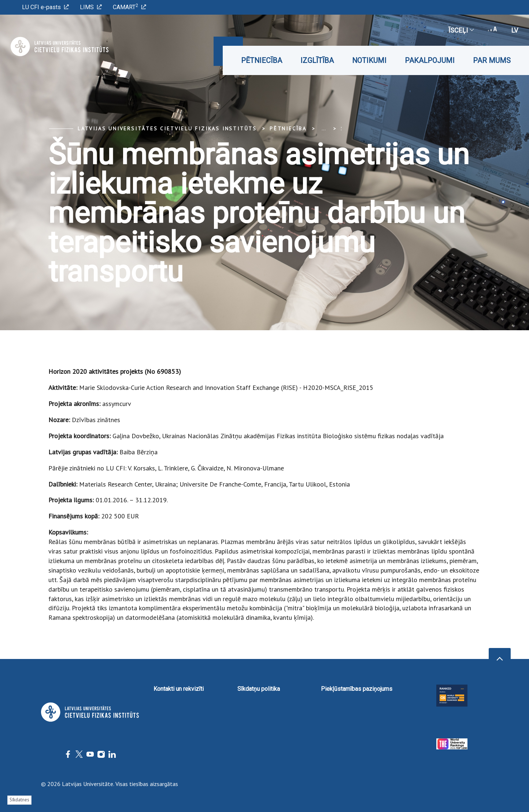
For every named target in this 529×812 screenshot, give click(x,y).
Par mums (492, 60)
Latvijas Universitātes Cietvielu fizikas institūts (167, 128)
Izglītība (317, 60)
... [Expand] (324, 128)
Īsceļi (461, 30)
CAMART (130, 7)
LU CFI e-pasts (45, 7)
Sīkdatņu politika (259, 689)
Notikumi (369, 60)
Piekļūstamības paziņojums (357, 689)
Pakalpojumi (430, 60)
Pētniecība (262, 60)
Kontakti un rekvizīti (179, 689)
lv (515, 30)
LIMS (91, 7)
